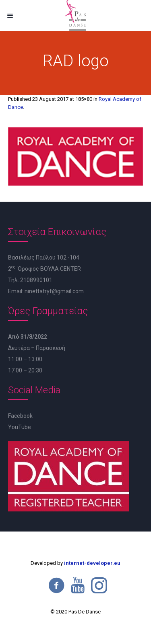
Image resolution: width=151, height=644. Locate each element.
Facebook (20, 416)
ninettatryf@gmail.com (54, 291)
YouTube (20, 427)
